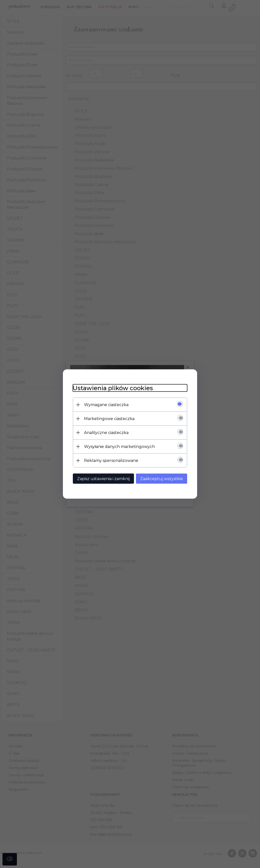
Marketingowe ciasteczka (109, 419)
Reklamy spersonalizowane (111, 461)
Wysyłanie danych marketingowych (119, 447)
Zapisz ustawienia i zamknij (103, 479)
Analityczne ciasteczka (106, 433)
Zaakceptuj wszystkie (162, 479)
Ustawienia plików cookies (113, 388)
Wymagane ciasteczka (106, 405)
